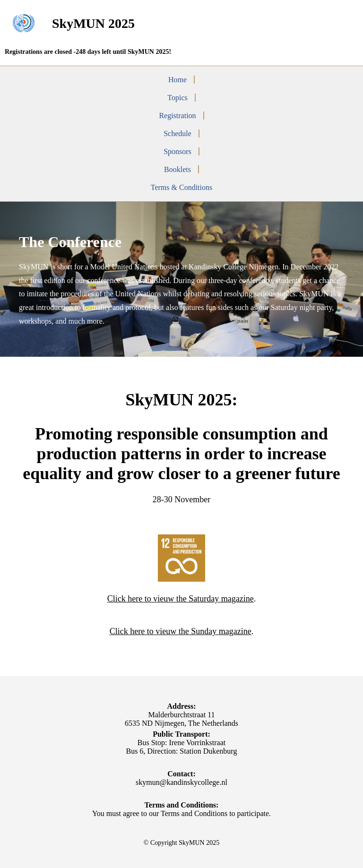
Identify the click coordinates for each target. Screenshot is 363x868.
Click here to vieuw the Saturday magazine (181, 599)
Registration (177, 116)
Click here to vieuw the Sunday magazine (181, 631)
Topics (177, 98)
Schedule (177, 133)
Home (177, 80)
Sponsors (177, 151)
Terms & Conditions (181, 187)
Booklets (177, 169)
